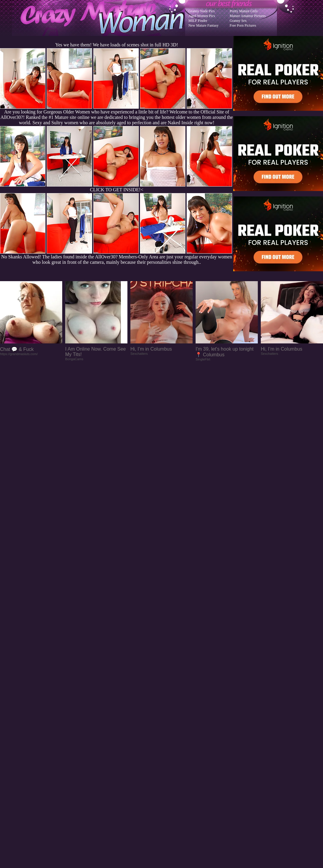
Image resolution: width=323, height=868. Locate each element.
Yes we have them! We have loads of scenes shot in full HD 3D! (117, 45)
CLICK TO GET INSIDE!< (117, 190)
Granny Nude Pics (202, 11)
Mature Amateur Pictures (248, 16)
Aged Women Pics (202, 16)
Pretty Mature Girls (244, 11)
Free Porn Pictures (243, 25)
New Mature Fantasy (204, 25)
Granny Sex (238, 21)
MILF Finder (198, 21)
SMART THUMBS (172, 751)
